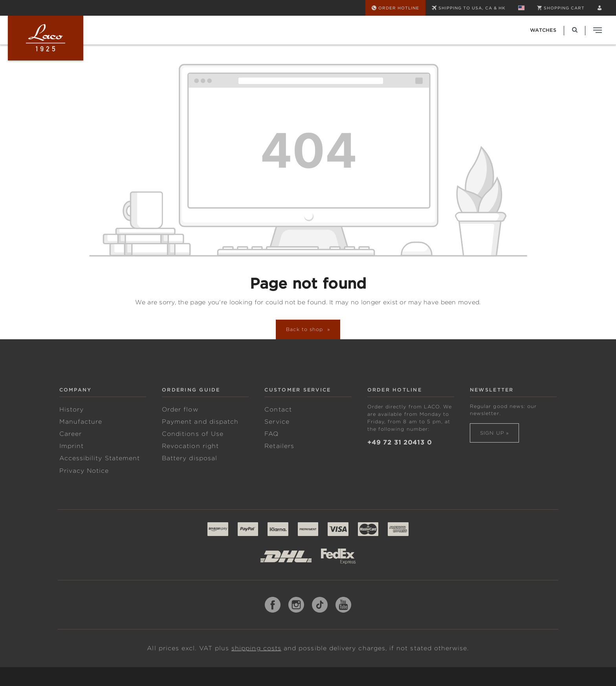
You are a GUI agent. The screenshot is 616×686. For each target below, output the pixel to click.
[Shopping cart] (561, 8)
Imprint (71, 446)
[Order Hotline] (395, 8)
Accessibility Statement (100, 458)
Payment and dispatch (200, 422)
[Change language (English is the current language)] (521, 8)
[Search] (575, 30)
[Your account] (599, 8)
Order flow (180, 410)
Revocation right (190, 446)
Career (71, 434)
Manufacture (81, 422)
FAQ (271, 434)
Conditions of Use (193, 434)
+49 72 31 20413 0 (400, 443)
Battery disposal (190, 458)
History (71, 410)
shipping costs (256, 648)
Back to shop (306, 329)
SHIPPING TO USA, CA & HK (469, 8)
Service (277, 422)
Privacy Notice (84, 471)
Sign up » (494, 433)
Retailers (279, 446)
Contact (278, 410)
